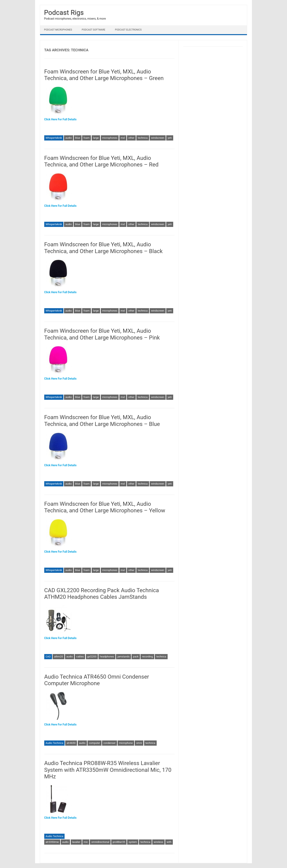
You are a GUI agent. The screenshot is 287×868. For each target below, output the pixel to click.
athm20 (58, 657)
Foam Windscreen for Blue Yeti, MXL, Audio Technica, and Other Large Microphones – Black (103, 248)
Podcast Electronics (128, 30)
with (169, 842)
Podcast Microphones (58, 30)
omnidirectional (100, 842)
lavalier (76, 842)
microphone (126, 743)
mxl (123, 138)
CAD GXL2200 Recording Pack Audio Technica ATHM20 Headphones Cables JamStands (102, 594)
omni (139, 743)
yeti (170, 138)
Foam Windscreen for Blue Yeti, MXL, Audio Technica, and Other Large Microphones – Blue (102, 421)
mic (86, 842)
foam (86, 138)
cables (80, 657)
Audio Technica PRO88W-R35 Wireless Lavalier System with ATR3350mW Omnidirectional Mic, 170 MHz (108, 770)
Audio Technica (55, 743)
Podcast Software (93, 30)
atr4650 (71, 743)
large (96, 138)
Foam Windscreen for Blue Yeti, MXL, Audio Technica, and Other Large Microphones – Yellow (105, 507)
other (131, 138)
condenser (110, 743)
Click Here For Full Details (60, 119)
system (133, 842)
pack (136, 657)
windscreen (158, 138)
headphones (107, 657)
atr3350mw (52, 842)
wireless (158, 842)
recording (147, 657)
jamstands (123, 657)
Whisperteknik (54, 138)
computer (94, 743)
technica (143, 138)
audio (69, 138)
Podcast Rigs (64, 12)
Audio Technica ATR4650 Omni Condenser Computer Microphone (97, 680)
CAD (48, 657)
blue (78, 138)
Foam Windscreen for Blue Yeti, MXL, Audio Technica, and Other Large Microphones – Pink (102, 334)
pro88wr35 (119, 842)
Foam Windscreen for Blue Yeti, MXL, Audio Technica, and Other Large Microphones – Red (101, 161)
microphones (110, 138)
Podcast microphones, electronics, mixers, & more (75, 19)
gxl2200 (92, 657)
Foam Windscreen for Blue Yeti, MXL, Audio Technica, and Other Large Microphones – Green (104, 75)
